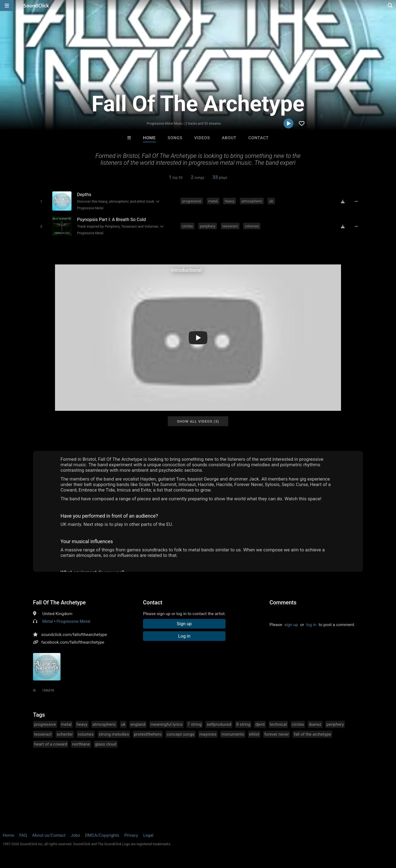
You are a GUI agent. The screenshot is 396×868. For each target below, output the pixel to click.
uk (271, 201)
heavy (229, 201)
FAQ (23, 835)
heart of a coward (51, 744)
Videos (202, 138)
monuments (233, 734)
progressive (192, 201)
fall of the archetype (312, 734)
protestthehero (148, 734)
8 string (243, 724)
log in (311, 625)
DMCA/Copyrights (102, 835)
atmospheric (252, 201)
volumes (252, 226)
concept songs (181, 734)
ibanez (315, 724)
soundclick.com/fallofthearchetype (74, 635)
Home (149, 138)
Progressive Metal (90, 208)
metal (213, 201)
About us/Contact (49, 835)
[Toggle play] (41, 201)
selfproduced (219, 724)
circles (187, 226)
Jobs (75, 835)
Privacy (131, 835)
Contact (258, 138)
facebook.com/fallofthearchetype (73, 642)
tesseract (230, 226)
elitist (254, 734)
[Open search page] (391, 5)
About (229, 138)
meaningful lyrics (167, 724)
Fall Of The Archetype (59, 602)
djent (260, 724)
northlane (81, 744)
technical (278, 724)
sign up (291, 625)
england (138, 724)
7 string (195, 724)
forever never (277, 734)
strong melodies (114, 734)
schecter (65, 734)
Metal (48, 621)
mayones (208, 734)
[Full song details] (356, 202)
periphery (208, 226)
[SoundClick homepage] (36, 5)
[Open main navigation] (7, 5)
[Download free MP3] (343, 202)
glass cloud (106, 744)
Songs (175, 138)
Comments (283, 602)
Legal (148, 835)
